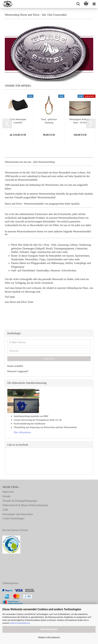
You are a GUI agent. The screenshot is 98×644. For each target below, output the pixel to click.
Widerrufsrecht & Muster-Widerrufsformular (25, 505)
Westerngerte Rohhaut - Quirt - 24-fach (80, 121)
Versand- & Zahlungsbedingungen (20, 501)
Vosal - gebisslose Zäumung (49, 121)
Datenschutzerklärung (20, 623)
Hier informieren (22, 432)
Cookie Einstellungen (13, 518)
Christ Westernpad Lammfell (18, 121)
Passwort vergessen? (18, 371)
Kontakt (7, 496)
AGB (5, 510)
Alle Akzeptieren (49, 629)
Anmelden (49, 359)
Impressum (8, 492)
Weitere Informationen (49, 637)
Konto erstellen (15, 366)
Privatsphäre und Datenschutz (18, 514)
